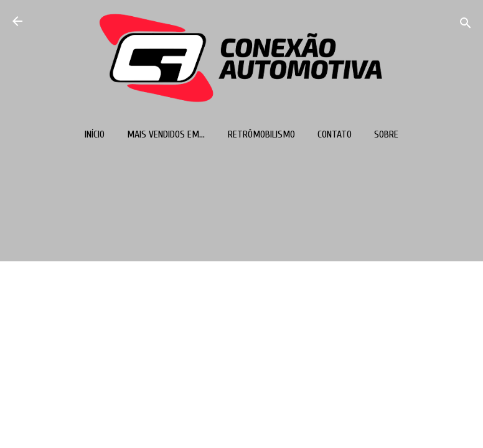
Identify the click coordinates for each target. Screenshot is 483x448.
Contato (335, 134)
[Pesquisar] (466, 25)
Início (95, 134)
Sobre (386, 134)
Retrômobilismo (261, 134)
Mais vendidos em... (166, 134)
